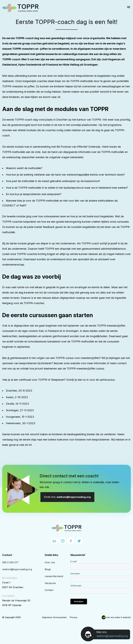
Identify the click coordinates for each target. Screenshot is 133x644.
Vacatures (50, 583)
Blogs (48, 569)
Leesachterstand (54, 576)
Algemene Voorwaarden (55, 617)
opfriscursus (107, 380)
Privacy (74, 617)
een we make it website (116, 617)
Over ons (50, 562)
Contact (49, 590)
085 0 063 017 (10, 562)
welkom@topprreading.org (67, 497)
